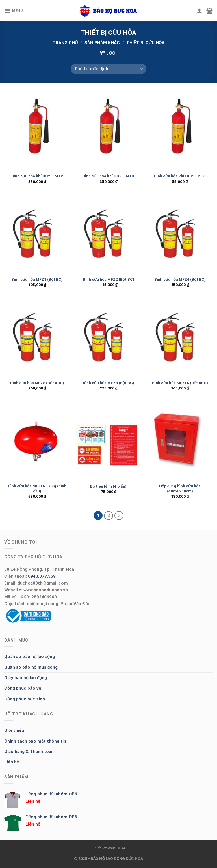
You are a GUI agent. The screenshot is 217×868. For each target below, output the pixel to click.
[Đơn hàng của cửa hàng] (109, 69)
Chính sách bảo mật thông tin (35, 741)
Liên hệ (12, 762)
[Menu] (14, 11)
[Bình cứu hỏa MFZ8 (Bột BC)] (108, 337)
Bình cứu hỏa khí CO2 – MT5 (180, 176)
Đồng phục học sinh (25, 699)
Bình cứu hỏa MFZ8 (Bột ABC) (37, 383)
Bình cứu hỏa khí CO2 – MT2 (37, 176)
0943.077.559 (42, 576)
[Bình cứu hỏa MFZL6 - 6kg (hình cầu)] (37, 441)
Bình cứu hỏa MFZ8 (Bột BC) (108, 383)
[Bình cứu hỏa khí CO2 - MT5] (180, 130)
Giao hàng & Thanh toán (29, 752)
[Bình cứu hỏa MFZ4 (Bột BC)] (180, 234)
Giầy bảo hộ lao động (26, 678)
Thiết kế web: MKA (109, 848)
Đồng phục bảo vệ (23, 688)
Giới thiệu (14, 730)
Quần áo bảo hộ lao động (30, 657)
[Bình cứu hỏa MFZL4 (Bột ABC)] (180, 337)
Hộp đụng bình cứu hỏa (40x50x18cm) (180, 488)
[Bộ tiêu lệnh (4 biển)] (108, 441)
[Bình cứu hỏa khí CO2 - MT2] (37, 130)
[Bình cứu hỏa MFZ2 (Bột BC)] (108, 234)
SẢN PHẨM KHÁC (102, 43)
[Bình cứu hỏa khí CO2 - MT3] (108, 130)
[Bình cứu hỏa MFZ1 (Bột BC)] (37, 234)
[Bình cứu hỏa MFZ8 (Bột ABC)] (37, 337)
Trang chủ (65, 43)
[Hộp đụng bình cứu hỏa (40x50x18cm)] (180, 441)
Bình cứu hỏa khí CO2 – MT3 (108, 176)
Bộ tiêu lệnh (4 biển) (108, 486)
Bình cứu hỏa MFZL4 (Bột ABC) (180, 383)
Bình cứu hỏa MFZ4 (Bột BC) (180, 279)
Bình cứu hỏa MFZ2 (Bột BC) (108, 279)
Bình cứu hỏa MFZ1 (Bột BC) (37, 279)
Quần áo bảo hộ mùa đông (31, 667)
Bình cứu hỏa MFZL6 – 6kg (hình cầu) (37, 488)
